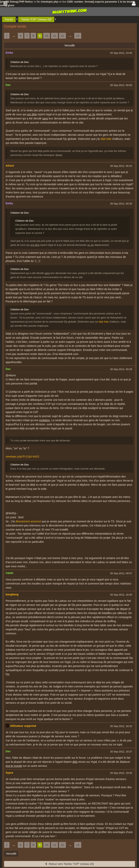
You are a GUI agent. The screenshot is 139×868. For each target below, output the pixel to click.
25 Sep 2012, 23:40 (121, 53)
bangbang (12, 594)
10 (47, 36)
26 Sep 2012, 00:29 (121, 369)
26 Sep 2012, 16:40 (121, 595)
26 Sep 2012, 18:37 (121, 752)
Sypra (9, 773)
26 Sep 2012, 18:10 (121, 726)
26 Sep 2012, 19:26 (121, 773)
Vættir (9, 573)
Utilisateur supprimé (23, 726)
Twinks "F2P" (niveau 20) (36, 19)
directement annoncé (28, 521)
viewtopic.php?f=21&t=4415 (22, 457)
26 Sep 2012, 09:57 (121, 573)
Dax (8, 85)
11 (54, 36)
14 (78, 36)
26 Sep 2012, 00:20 (121, 204)
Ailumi (10, 166)
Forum (9, 19)
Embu (9, 53)
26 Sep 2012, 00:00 (121, 85)
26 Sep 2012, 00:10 (121, 166)
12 (62, 36)
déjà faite (106, 139)
